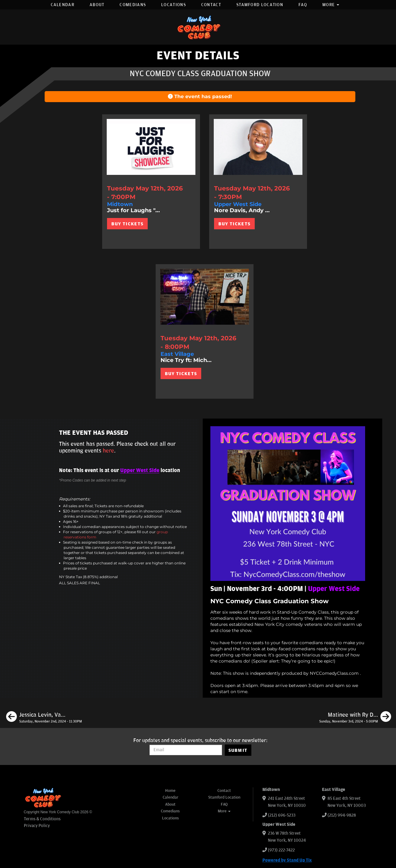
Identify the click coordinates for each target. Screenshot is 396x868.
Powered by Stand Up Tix (287, 860)
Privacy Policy (37, 826)
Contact (211, 5)
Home (170, 791)
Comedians (133, 5)
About (97, 5)
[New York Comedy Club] (198, 27)
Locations (174, 5)
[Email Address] (186, 750)
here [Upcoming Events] (108, 451)
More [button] (331, 5)
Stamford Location (260, 5)
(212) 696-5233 (282, 815)
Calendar (63, 5)
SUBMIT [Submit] (238, 750)
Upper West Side (140, 471)
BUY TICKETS (127, 224)
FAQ (303, 5)
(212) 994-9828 (342, 815)
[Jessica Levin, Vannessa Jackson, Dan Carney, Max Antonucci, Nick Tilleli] (44, 718)
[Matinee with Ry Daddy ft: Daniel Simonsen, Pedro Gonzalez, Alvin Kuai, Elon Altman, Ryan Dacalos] (355, 718)
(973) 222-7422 (281, 850)
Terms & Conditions (42, 819)
